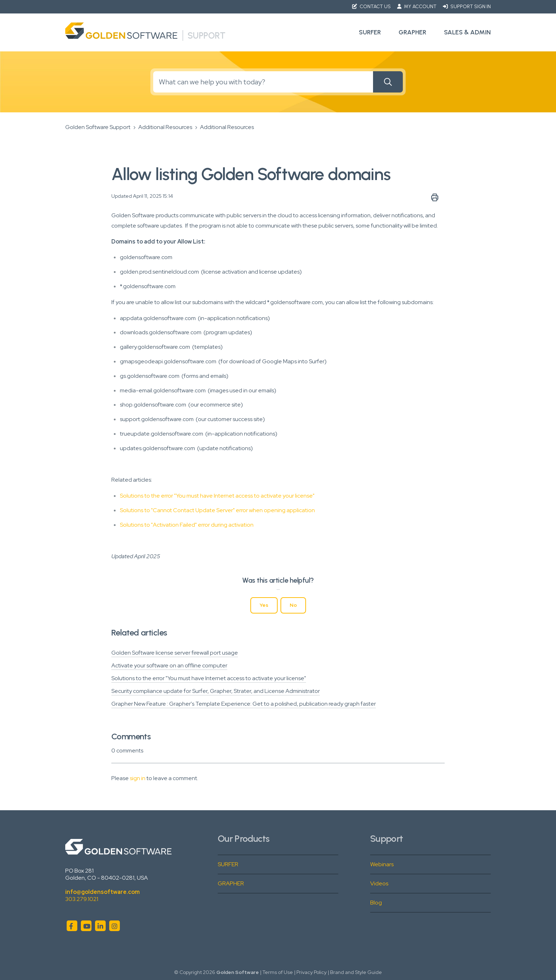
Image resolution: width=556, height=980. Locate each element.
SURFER (228, 864)
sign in (138, 778)
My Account (417, 7)
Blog (376, 903)
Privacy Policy (312, 972)
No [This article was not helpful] (293, 605)
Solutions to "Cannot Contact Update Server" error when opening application (217, 510)
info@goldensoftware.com (102, 892)
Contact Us (372, 7)
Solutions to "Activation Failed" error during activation (187, 525)
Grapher (412, 32)
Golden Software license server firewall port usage (175, 653)
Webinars (382, 864)
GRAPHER (231, 883)
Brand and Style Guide (356, 972)
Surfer (370, 32)
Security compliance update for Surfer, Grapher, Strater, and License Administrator (216, 691)
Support (207, 35)
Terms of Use (278, 972)
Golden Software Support (98, 127)
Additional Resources (165, 127)
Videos (379, 883)
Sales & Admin (467, 32)
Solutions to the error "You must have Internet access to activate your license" (217, 496)
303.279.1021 (82, 899)
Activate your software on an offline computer (169, 665)
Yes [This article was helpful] (264, 605)
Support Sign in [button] (467, 7)
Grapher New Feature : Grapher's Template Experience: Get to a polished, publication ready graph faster (244, 704)
